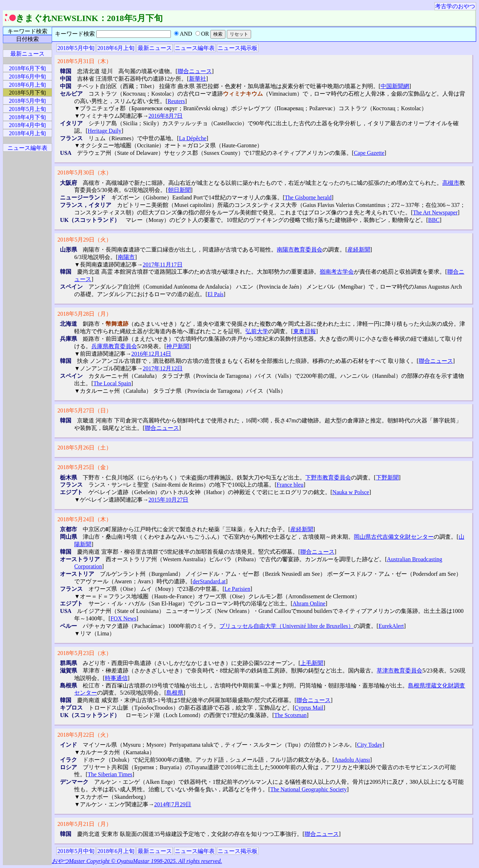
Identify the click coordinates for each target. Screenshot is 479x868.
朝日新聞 (179, 190)
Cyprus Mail (309, 708)
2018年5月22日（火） (85, 735)
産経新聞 (359, 250)
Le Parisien (237, 589)
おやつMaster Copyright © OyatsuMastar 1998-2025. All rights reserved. (137, 861)
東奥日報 (305, 331)
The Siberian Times (110, 774)
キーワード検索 (27, 31)
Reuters (176, 101)
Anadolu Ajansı (352, 760)
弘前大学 (257, 331)
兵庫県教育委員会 (114, 346)
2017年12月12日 (163, 368)
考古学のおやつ (455, 6)
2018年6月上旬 (116, 48)
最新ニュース (155, 48)
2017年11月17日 (162, 265)
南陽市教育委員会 (300, 250)
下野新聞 (387, 478)
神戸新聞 (178, 346)
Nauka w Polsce (351, 492)
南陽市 (126, 257)
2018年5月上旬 (27, 109)
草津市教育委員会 (399, 671)
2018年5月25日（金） (85, 467)
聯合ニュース (195, 71)
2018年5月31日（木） (85, 61)
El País (216, 294)
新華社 (198, 79)
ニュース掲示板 (238, 48)
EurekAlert (391, 626)
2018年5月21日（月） (85, 824)
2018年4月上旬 (27, 133)
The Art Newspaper (435, 212)
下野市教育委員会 (328, 478)
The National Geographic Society (309, 789)
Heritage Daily (105, 131)
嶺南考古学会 (337, 272)
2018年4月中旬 (27, 125)
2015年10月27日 (168, 500)
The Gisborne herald (308, 197)
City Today (370, 745)
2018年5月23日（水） (85, 653)
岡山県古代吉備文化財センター (394, 537)
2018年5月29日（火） (85, 240)
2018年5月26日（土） (85, 448)
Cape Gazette (369, 153)
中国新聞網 (395, 86)
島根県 (175, 693)
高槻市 (451, 183)
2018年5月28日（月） (85, 314)
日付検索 (27, 39)
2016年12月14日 (151, 354)
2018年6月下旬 (27, 68)
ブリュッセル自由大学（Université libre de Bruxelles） (286, 626)
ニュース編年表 (195, 48)
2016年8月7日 (165, 116)
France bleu (290, 485)
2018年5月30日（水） (85, 172)
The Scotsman (291, 715)
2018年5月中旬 (76, 48)
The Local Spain (112, 383)
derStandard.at (209, 581)
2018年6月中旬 (27, 77)
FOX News (123, 618)
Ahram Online (309, 603)
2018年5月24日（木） (85, 519)
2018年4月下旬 (27, 117)
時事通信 (116, 678)
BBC (434, 220)
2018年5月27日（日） (85, 410)
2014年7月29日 (173, 804)
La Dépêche (193, 138)
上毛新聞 (312, 663)
